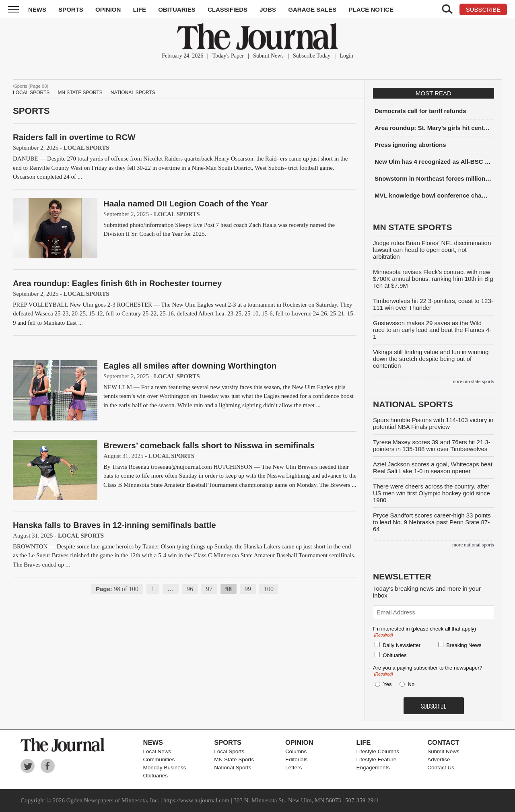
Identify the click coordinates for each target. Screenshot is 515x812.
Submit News (268, 56)
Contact (443, 742)
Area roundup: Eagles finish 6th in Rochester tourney (117, 283)
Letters (294, 768)
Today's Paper (228, 56)
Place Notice (371, 9)
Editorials (297, 759)
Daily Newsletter (402, 645)
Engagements (373, 768)
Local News (157, 751)
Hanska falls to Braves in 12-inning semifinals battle (114, 525)
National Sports (133, 93)
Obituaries (177, 9)
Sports (71, 9)
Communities (159, 759)
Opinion (108, 9)
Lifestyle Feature (377, 759)
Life (140, 9)
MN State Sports (80, 93)
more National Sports (473, 545)
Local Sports (31, 93)
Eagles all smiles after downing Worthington (190, 366)
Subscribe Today (312, 56)
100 (269, 589)
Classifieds (228, 9)
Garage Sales (312, 9)
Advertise (439, 759)
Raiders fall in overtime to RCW (74, 137)
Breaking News (464, 645)
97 (209, 589)
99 (248, 589)
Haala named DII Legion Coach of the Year (186, 203)
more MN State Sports (473, 381)
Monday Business (165, 768)
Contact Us (441, 768)
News (37, 9)
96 (190, 589)
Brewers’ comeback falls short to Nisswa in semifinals (209, 445)
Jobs (268, 9)
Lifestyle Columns (378, 751)
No (411, 684)
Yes (386, 684)
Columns (296, 751)
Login (346, 56)
